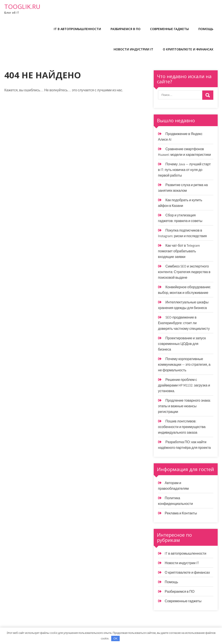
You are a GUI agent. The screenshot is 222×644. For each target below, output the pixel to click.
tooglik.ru (22, 6)
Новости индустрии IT (133, 49)
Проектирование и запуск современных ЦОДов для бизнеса (182, 344)
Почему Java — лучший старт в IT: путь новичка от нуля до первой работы (184, 170)
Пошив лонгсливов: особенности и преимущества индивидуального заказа (182, 427)
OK (115, 638)
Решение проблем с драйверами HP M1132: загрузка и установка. (184, 385)
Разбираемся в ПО (126, 29)
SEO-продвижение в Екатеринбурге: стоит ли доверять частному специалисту (184, 323)
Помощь (206, 29)
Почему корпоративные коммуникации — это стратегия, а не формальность (184, 365)
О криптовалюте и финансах (188, 49)
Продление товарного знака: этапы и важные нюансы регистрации (184, 406)
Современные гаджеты (169, 29)
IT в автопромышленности (77, 29)
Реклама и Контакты (181, 513)
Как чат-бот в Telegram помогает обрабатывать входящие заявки (179, 251)
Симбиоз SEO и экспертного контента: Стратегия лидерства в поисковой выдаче (184, 272)
